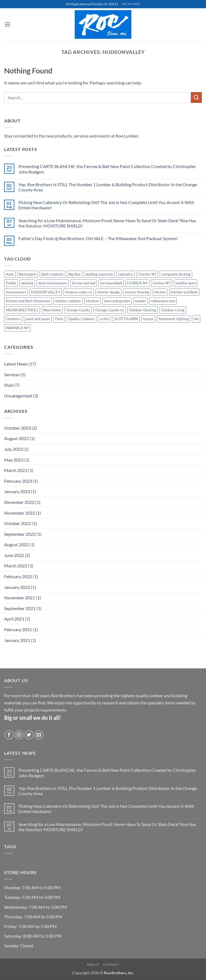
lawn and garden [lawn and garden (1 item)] (117, 301)
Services (12, 374)
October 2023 (17, 428)
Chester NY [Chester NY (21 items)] (147, 274)
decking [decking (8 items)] (27, 283)
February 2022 (18, 576)
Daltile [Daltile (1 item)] (11, 283)
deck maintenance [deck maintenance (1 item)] (53, 283)
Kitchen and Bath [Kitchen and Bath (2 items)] (184, 292)
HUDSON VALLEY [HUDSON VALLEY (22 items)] (46, 292)
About (93, 964)
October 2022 (17, 523)
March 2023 (16, 470)
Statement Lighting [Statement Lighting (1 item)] (174, 319)
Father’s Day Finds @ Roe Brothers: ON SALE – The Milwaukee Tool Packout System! (99, 238)
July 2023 (13, 449)
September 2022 (20, 534)
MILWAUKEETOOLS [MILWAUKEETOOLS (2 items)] (22, 310)
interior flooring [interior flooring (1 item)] (137, 292)
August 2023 (16, 438)
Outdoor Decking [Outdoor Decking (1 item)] (143, 310)
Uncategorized (18, 396)
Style (9, 385)
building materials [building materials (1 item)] (99, 274)
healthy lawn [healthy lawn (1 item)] (185, 283)
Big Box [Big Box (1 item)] (74, 274)
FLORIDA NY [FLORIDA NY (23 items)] (137, 283)
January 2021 (17, 640)
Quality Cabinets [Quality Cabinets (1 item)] (82, 319)
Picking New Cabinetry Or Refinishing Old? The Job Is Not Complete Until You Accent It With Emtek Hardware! (106, 205)
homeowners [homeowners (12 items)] (16, 292)
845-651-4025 (131, 4)
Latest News (16, 364)
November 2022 (20, 513)
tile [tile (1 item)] (196, 319)
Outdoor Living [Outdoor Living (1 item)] (173, 310)
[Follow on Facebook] (9, 735)
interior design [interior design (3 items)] (109, 292)
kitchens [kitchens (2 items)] (93, 301)
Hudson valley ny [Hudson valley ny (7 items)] (79, 292)
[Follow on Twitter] (29, 735)
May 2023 (14, 460)
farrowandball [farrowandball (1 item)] (111, 283)
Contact (111, 964)
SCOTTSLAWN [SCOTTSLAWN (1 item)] (126, 319)
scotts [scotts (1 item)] (105, 319)
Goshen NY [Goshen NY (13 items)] (162, 283)
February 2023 (18, 481)
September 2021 (20, 608)
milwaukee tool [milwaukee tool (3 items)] (163, 301)
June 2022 (14, 555)
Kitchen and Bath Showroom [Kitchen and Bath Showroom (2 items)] (28, 301)
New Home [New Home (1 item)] (52, 310)
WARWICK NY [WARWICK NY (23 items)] (17, 328)
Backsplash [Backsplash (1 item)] (28, 274)
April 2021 (14, 619)
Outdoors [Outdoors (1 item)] (13, 319)
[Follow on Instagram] (19, 735)
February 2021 (18, 629)
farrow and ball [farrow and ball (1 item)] (84, 283)
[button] (7, 24)
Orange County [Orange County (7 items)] (78, 310)
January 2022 (17, 587)
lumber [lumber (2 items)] (140, 301)
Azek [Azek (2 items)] (10, 274)
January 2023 (17, 491)
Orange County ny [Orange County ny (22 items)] (110, 310)
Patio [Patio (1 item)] (59, 319)
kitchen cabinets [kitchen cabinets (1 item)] (68, 301)
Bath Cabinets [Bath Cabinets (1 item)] (52, 274)
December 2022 (19, 502)
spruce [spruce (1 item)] (148, 319)
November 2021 (20, 598)
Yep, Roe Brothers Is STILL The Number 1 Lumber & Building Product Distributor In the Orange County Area (108, 187)
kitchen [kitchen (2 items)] (160, 292)
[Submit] (196, 98)
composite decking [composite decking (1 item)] (176, 274)
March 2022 (16, 566)
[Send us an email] (39, 735)
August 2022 (16, 544)
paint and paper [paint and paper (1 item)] (38, 319)
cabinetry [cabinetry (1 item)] (126, 274)
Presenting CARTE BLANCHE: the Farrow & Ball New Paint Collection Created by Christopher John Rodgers (107, 169)
